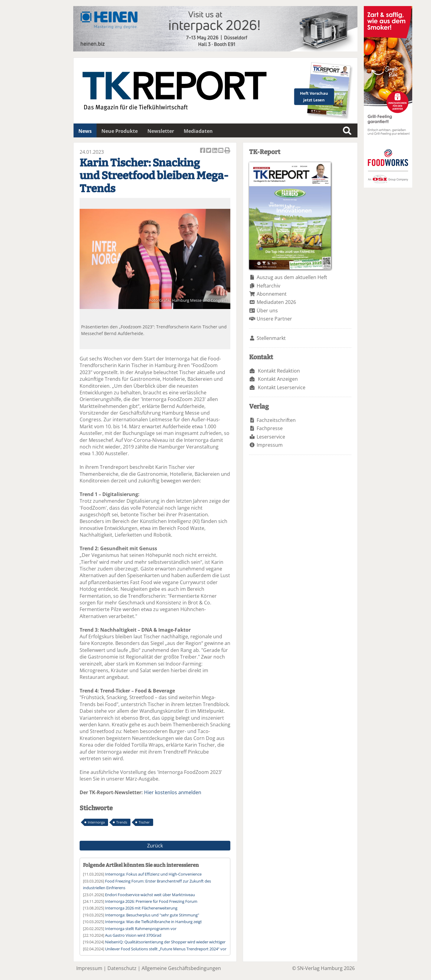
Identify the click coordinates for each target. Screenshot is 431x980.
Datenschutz (122, 968)
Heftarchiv (268, 286)
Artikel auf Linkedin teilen (215, 151)
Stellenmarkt (271, 338)
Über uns (267, 311)
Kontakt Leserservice (282, 387)
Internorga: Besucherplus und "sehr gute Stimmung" (152, 915)
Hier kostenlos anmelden (173, 792)
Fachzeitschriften (276, 420)
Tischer (144, 822)
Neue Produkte (120, 131)
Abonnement (272, 294)
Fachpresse (270, 428)
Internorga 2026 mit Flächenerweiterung (141, 908)
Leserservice (271, 437)
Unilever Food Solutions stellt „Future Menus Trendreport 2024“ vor (166, 949)
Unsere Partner (274, 319)
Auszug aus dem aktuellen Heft (292, 277)
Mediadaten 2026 (276, 302)
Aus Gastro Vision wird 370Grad (133, 935)
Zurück (155, 846)
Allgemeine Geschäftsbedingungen (181, 968)
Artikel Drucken (227, 151)
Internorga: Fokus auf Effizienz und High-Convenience (153, 874)
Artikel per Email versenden (221, 151)
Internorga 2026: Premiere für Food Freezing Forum (151, 901)
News (85, 131)
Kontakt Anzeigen (278, 379)
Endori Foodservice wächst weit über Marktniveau (150, 895)
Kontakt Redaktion (279, 371)
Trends (122, 822)
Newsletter (161, 131)
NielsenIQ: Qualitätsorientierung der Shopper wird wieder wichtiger (165, 942)
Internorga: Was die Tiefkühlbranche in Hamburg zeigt (153, 922)
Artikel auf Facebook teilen (203, 151)
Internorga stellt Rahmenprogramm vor (141, 929)
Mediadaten (198, 131)
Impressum (270, 445)
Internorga (96, 822)
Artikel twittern (209, 151)
